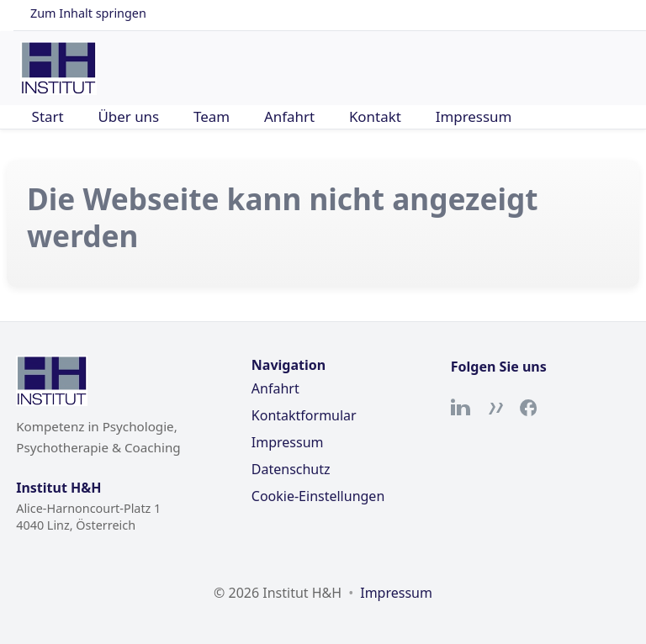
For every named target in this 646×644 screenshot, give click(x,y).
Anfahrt (289, 116)
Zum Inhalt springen (88, 13)
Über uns (128, 116)
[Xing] (495, 408)
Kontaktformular (304, 415)
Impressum (474, 116)
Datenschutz (291, 469)
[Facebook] (528, 408)
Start (48, 116)
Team (212, 116)
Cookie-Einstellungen (318, 496)
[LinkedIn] (461, 408)
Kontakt (375, 116)
